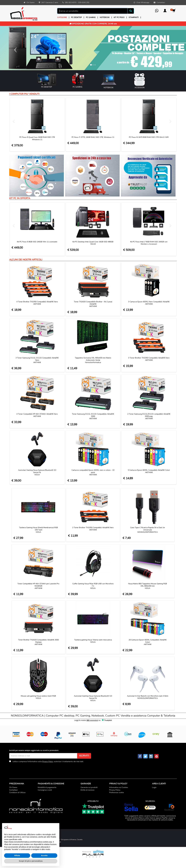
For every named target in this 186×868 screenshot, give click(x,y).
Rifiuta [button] (17, 855)
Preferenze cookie (117, 793)
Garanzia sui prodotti (89, 787)
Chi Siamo (13, 787)
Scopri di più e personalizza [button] (31, 861)
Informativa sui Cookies (119, 787)
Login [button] (154, 787)
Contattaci (13, 790)
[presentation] (29, 769)
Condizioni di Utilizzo (17, 793)
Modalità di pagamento (47, 787)
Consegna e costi (45, 790)
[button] (165, 11)
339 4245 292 (84, 2)
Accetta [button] (44, 855)
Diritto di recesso (87, 790)
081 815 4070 (71, 2)
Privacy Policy (48, 762)
